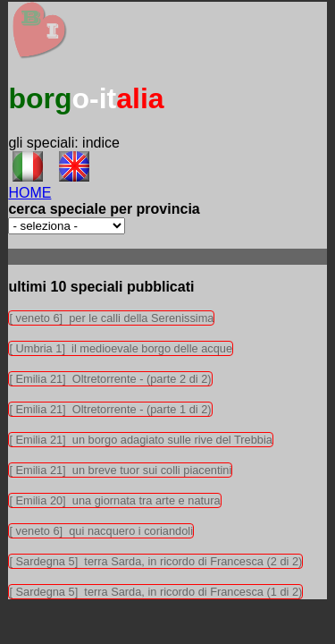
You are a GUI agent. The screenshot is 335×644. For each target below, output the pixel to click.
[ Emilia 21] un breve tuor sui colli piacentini (120, 470)
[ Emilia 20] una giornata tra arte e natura (114, 500)
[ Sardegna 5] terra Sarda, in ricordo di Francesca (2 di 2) (155, 561)
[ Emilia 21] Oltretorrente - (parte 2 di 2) (110, 379)
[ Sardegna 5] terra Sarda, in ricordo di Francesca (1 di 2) (155, 592)
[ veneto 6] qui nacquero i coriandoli (101, 531)
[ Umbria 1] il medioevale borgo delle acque (121, 348)
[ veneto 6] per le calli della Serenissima (111, 318)
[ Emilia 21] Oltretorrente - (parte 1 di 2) (110, 409)
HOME (29, 193)
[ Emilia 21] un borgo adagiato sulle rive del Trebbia (141, 440)
